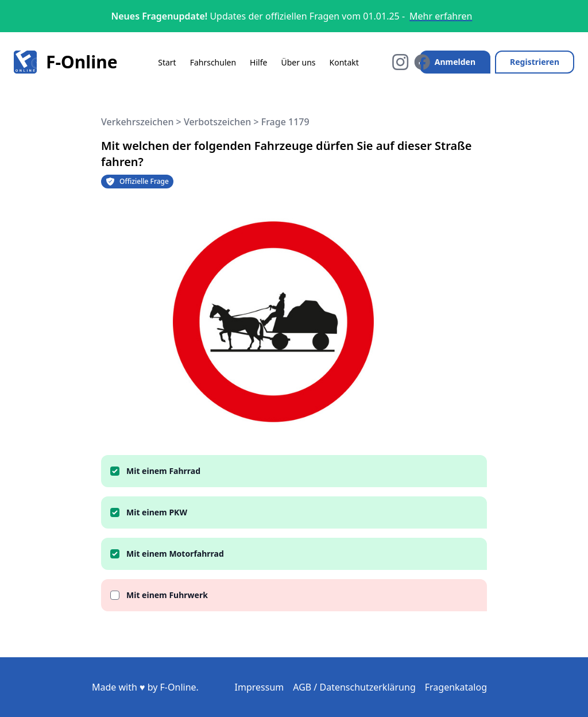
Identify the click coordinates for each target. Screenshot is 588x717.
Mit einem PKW (157, 512)
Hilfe (258, 62)
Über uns (298, 62)
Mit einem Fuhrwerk (167, 595)
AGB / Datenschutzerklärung (354, 687)
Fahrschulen (213, 62)
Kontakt (344, 62)
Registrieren (535, 62)
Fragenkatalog (456, 687)
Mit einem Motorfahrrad (175, 554)
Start (167, 62)
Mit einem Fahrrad (163, 471)
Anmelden (455, 62)
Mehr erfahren (441, 16)
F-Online (66, 62)
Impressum (260, 687)
